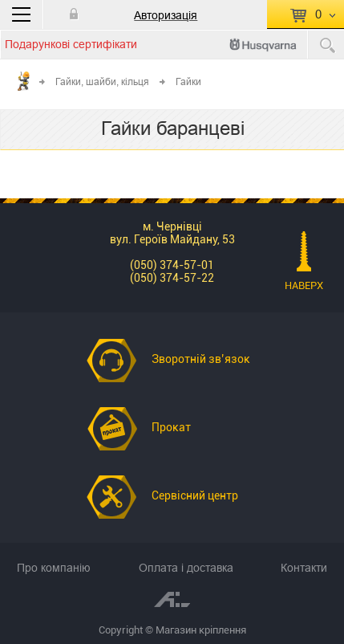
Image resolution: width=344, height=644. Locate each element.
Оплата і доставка (186, 568)
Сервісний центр (195, 495)
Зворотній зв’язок (201, 359)
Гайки (188, 82)
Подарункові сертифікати (71, 44)
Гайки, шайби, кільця (102, 82)
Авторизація (166, 15)
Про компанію (54, 568)
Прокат (171, 427)
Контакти (304, 568)
